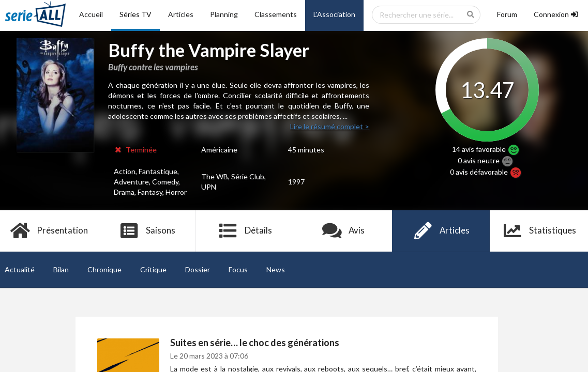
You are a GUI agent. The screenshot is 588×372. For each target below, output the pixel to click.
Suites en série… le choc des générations (255, 343)
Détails (245, 231)
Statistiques (539, 231)
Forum (507, 14)
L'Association (334, 14)
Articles (181, 14)
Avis (343, 231)
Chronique (104, 269)
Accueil (91, 14)
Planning (224, 14)
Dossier (198, 269)
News (276, 269)
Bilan (61, 269)
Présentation (49, 231)
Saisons (147, 231)
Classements (276, 14)
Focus (238, 269)
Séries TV (135, 14)
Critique (153, 269)
